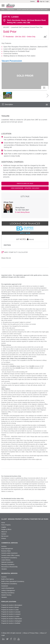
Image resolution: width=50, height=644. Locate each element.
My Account (5, 536)
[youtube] (19, 639)
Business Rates (6, 551)
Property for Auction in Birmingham (12, 605)
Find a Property (6, 525)
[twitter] (7, 639)
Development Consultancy (9, 558)
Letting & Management (8, 590)
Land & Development (8, 588)
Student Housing (6, 595)
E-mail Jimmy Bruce (22, 212)
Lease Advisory (6, 560)
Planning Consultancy (8, 564)
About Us (4, 532)
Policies (4, 538)
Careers (32, 1)
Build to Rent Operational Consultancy (13, 581)
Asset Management (7, 549)
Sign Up (41, 1)
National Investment (7, 562)
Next (46, 96)
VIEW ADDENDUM (25, 188)
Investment (5, 586)
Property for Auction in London (10, 616)
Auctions (4, 546)
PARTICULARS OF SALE (25, 184)
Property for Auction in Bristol (10, 607)
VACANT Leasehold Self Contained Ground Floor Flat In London (32, 10)
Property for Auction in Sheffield (11, 623)
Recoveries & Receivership (9, 567)
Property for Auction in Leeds (10, 610)
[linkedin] (3, 639)
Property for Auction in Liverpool (11, 614)
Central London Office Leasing (10, 555)
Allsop (11, 6)
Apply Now (25, 233)
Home (3, 10)
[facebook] (11, 639)
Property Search (11, 10)
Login (47, 1)
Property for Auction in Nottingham (12, 621)
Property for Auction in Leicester (11, 612)
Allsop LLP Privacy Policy (31, 633)
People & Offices (6, 529)
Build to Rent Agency (8, 579)
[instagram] (15, 639)
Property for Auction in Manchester (12, 619)
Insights (4, 527)
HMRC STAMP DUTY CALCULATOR (14, 252)
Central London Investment (9, 553)
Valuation (4, 569)
